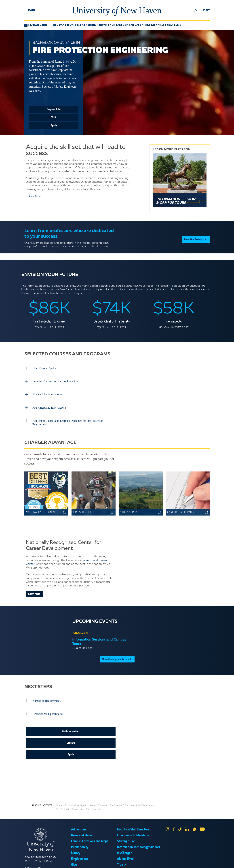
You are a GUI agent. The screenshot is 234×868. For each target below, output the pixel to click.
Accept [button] (158, 863)
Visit (54, 117)
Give (74, 851)
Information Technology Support (139, 833)
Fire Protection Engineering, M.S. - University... (80, 795)
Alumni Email (126, 845)
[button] (30, 10)
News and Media (82, 821)
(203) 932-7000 (34, 854)
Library (76, 839)
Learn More (34, 584)
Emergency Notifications (133, 821)
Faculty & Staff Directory (133, 815)
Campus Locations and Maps (90, 827)
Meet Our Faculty (196, 237)
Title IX (122, 851)
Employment (79, 845)
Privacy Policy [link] (140, 863)
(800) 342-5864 (34, 858)
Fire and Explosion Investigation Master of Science (82, 791)
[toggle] (196, 11)
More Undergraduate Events (117, 649)
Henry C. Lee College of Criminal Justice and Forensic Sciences (97, 26)
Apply (54, 125)
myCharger (124, 839)
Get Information (71, 717)
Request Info (54, 109)
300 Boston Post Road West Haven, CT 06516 (40, 845)
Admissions (79, 815)
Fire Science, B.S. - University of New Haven (132, 791)
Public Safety (80, 833)
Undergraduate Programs (162, 26)
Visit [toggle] (206, 11)
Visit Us (71, 729)
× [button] (231, 861)
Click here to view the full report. (64, 293)
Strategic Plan (126, 827)
